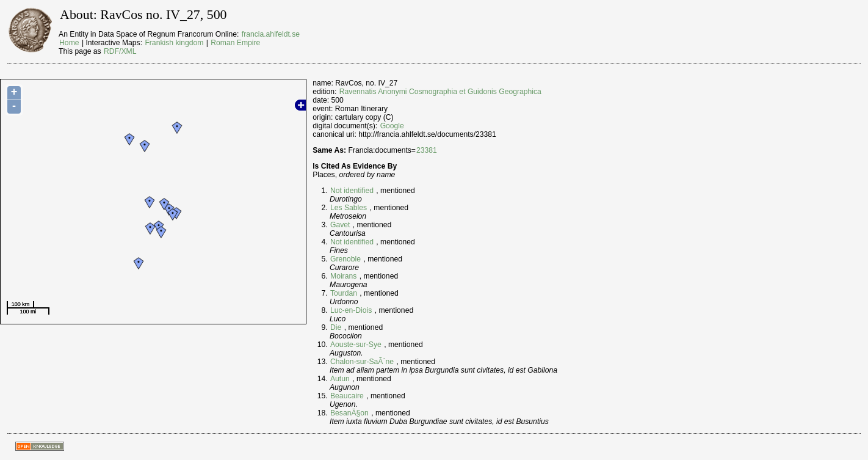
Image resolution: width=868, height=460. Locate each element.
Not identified (352, 191)
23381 (427, 150)
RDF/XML (120, 51)
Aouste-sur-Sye (356, 345)
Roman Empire (235, 43)
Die (336, 327)
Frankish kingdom (174, 43)
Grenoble (345, 259)
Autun (340, 379)
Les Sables (349, 208)
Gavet (340, 225)
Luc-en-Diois (351, 310)
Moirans (343, 276)
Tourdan (344, 293)
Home (69, 43)
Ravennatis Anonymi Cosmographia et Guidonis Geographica (440, 92)
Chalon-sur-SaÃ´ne (362, 362)
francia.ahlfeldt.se (271, 34)
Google (392, 126)
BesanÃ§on (349, 413)
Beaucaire (347, 396)
